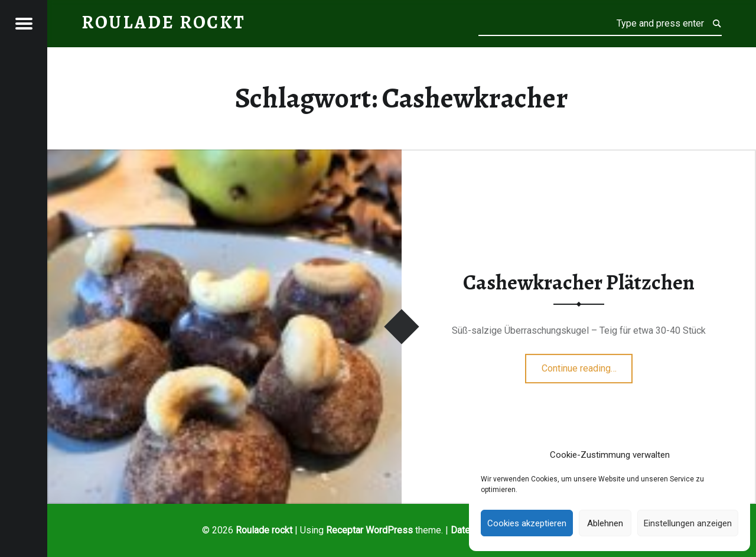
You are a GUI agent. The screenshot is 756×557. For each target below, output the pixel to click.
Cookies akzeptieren (527, 523)
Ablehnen (605, 523)
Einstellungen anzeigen (688, 523)
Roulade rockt (264, 530)
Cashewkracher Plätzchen (579, 282)
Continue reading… (587, 364)
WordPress (389, 530)
